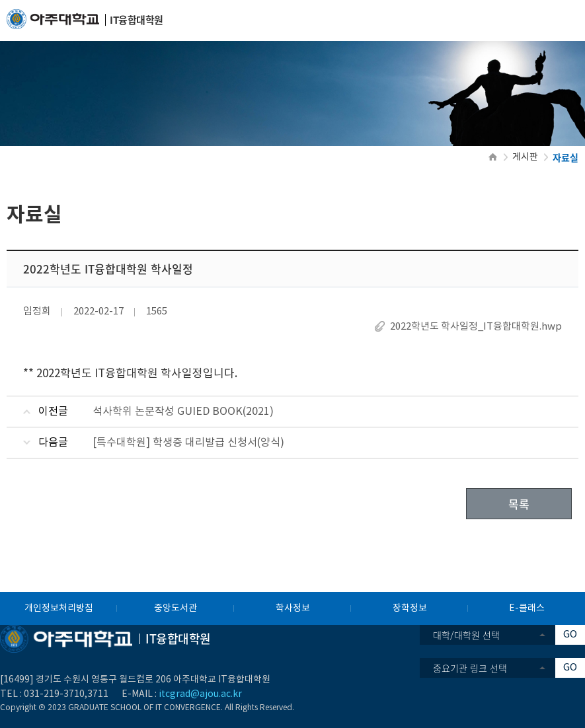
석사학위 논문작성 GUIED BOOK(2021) (183, 412)
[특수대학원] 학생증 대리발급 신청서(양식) (188, 443)
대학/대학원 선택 (466, 635)
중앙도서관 (175, 608)
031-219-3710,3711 (66, 694)
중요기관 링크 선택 (470, 668)
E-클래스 (527, 608)
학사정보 (293, 608)
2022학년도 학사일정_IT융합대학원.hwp (476, 327)
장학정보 (410, 608)
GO (570, 635)
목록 (519, 504)
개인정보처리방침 (59, 608)
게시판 (525, 157)
